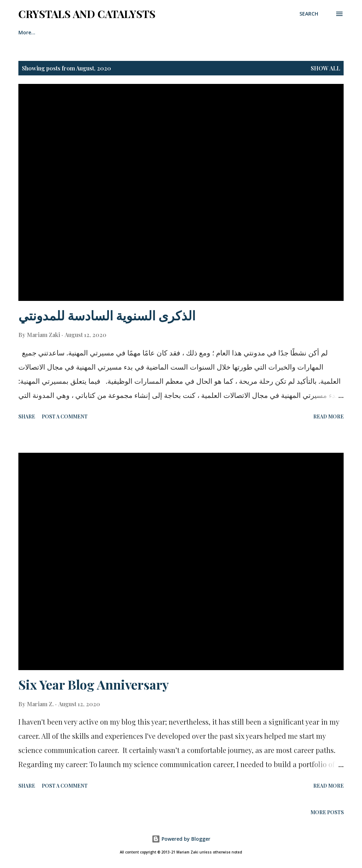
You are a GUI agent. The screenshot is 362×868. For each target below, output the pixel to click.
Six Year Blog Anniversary (94, 684)
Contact (100, 32)
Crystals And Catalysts (87, 14)
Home (26, 32)
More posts (327, 812)
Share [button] (27, 416)
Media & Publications (211, 32)
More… (266, 32)
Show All (325, 68)
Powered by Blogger (181, 839)
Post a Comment (65, 416)
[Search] (309, 14)
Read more (328, 416)
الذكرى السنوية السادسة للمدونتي (107, 315)
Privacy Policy (147, 32)
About (61, 32)
